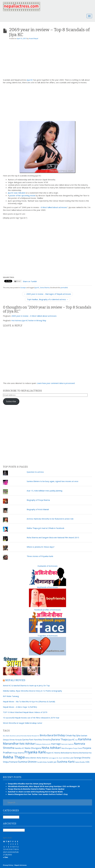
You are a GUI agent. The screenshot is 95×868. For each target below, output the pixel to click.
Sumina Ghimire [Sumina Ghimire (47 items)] (27, 762)
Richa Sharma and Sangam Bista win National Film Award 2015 (53, 537)
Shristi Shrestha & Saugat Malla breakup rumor (23, 723)
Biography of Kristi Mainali (38, 509)
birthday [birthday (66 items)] (59, 735)
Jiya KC (30, 80)
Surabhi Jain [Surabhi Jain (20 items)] (52, 762)
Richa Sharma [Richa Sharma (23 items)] (42, 758)
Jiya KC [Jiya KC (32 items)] (71, 740)
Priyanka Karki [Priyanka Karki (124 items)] (35, 752)
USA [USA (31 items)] (87, 762)
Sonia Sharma (45, 288)
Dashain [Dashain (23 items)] (84, 736)
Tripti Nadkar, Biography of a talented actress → (48, 299)
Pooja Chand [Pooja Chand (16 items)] (77, 748)
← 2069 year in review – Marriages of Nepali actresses (47, 294)
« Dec (6, 857)
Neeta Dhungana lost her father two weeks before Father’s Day (38, 794)
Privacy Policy (8, 865)
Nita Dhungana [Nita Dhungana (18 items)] (67, 748)
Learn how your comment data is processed (56, 383)
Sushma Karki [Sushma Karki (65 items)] (66, 762)
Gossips (23, 288)
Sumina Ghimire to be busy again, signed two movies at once (53, 481)
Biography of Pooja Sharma (38, 500)
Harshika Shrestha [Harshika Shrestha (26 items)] (42, 740)
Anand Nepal (34, 39)
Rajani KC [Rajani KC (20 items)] (50, 753)
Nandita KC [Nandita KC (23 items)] (19, 748)
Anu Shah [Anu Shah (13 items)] (6, 736)
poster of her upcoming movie (22, 195)
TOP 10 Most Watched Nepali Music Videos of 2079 (25, 712)
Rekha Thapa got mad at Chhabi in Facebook (45, 528)
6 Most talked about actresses (54, 207)
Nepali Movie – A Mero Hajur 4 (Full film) (20, 707)
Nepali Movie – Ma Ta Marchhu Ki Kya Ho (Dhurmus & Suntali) (29, 701)
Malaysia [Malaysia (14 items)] (39, 744)
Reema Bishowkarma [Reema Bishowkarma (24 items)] (63, 753)
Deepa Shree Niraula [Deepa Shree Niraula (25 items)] (12, 740)
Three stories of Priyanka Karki (40, 556)
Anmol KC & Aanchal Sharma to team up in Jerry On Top (26, 685)
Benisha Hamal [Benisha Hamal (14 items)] (26, 736)
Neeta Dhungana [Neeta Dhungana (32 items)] (33, 748)
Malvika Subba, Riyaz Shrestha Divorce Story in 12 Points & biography (32, 691)
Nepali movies (15, 680)
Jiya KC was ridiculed (17, 193)
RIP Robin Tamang (11, 696)
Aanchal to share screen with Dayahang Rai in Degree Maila (35, 792)
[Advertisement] (47, 60)
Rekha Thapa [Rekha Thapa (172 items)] (14, 757)
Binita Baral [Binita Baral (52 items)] (47, 735)
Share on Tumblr (30, 281)
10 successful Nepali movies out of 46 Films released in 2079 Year (31, 718)
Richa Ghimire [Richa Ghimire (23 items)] (31, 758)
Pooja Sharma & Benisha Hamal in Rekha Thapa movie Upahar (36, 789)
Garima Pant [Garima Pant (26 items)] (28, 740)
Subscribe (11, 401)
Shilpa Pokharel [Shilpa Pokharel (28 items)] (10, 762)
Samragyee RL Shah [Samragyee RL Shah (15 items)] (55, 758)
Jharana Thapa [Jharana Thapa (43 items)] (59, 739)
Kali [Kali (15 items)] (76, 740)
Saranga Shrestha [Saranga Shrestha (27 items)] (82, 758)
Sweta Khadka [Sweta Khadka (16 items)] (80, 762)
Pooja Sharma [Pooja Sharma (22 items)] (18, 753)
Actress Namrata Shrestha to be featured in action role (50, 519)
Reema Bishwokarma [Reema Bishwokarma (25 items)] (82, 753)
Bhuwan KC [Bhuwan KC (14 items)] (35, 736)
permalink (64, 288)
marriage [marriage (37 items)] (56, 744)
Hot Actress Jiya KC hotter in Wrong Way (29, 320)
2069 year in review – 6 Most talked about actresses (34, 316)
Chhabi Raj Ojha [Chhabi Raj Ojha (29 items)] (73, 736)
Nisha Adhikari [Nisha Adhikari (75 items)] (51, 748)
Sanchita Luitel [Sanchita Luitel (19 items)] (68, 758)
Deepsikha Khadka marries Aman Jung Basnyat (30, 784)
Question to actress (35, 472)
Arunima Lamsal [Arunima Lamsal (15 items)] (15, 736)
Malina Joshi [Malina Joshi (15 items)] (46, 744)
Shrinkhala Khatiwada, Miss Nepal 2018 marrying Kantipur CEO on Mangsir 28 (44, 786)
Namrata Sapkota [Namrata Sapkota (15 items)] (67, 744)
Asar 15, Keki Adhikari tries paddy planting (45, 491)
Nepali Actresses (21, 865)
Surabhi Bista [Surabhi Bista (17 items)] (42, 762)
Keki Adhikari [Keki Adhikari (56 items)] (28, 744)
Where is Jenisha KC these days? (41, 547)
